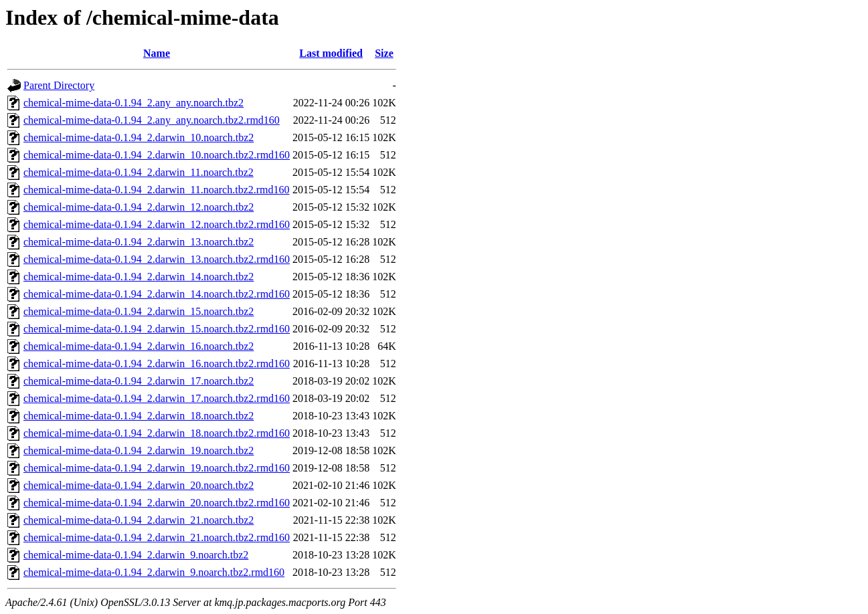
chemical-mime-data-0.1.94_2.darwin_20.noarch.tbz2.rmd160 (157, 503)
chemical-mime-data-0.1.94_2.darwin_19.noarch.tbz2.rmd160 (157, 468)
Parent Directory (59, 85)
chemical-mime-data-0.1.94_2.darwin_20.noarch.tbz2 (139, 485)
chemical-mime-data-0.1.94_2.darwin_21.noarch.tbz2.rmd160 (157, 537)
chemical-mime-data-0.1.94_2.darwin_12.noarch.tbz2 (139, 207)
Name (157, 53)
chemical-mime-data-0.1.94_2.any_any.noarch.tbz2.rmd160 (152, 120)
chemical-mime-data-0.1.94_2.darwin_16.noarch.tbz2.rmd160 (157, 364)
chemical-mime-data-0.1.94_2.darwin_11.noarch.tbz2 (139, 172)
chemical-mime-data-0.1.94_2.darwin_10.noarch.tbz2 (139, 137)
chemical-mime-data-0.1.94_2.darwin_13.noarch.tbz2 (139, 242)
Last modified (331, 53)
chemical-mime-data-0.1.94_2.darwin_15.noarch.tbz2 (139, 311)
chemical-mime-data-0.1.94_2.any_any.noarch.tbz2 (134, 103)
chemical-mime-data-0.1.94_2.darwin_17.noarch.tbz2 (139, 381)
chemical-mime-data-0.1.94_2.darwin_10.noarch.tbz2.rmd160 (157, 155)
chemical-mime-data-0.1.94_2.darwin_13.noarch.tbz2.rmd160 (157, 259)
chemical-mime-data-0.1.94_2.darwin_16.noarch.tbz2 (139, 346)
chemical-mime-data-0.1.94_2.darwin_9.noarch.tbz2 (136, 555)
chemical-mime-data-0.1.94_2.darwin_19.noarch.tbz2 (139, 450)
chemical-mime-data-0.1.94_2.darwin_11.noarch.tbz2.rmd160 (157, 190)
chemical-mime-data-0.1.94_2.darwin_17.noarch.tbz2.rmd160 (157, 398)
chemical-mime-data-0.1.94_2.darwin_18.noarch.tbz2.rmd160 (157, 433)
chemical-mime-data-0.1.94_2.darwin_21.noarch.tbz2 (139, 520)
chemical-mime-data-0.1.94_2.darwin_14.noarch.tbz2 (139, 277)
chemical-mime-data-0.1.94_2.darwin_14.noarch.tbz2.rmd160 (157, 294)
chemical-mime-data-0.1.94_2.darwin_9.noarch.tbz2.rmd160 (154, 572)
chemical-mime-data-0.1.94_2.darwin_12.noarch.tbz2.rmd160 (157, 224)
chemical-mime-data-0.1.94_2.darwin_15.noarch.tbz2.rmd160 (157, 329)
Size (384, 53)
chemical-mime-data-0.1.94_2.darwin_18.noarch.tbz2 (139, 416)
